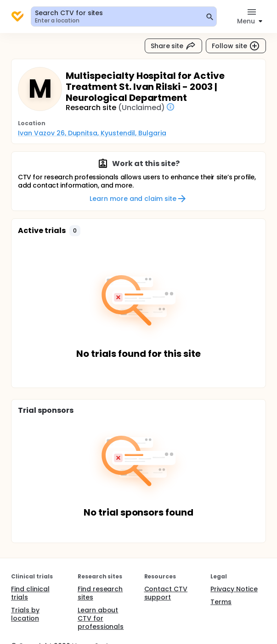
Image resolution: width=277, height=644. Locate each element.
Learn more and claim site (138, 199)
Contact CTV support (166, 593)
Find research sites (100, 593)
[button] (75, 231)
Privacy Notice (234, 589)
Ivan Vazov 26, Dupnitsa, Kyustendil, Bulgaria (92, 133)
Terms (221, 602)
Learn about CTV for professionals (101, 618)
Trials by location (25, 614)
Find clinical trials (30, 593)
